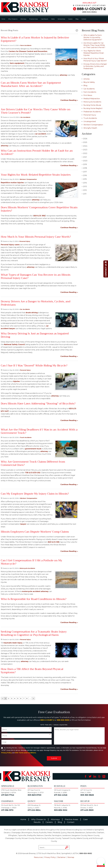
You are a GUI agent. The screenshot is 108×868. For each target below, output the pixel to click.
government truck (33, 449)
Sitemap (71, 857)
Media (53, 19)
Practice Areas (34, 19)
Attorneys (23, 19)
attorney (63, 75)
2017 (84, 172)
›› (33, 698)
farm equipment (17, 63)
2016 (84, 175)
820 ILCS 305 (54, 542)
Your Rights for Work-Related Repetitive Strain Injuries (94, 53)
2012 (84, 190)
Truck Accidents (26, 437)
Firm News (88, 95)
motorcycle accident (31, 591)
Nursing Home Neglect (93, 108)
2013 (84, 186)
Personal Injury (25, 241)
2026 (84, 139)
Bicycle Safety (89, 82)
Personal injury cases (10, 245)
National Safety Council (14, 344)
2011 (84, 194)
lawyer (12, 329)
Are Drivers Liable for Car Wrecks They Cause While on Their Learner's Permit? (94, 45)
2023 (85, 150)
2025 (84, 142)
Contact (84, 19)
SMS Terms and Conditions (25, 753)
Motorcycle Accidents (27, 568)
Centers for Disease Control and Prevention (28, 51)
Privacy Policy (6, 753)
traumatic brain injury (13, 643)
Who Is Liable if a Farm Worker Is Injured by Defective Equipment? (93, 37)
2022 (85, 153)
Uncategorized (90, 121)
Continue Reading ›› (69, 100)
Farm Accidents (26, 45)
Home (3, 19)
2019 (84, 164)
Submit (54, 758)
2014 (84, 183)
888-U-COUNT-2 (91, 9)
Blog (77, 19)
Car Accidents (25, 117)
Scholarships (61, 19)
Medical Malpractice (92, 99)
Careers (70, 19)
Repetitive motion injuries (12, 183)
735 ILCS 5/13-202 (32, 473)
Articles (86, 79)
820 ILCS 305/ (39, 216)
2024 (85, 146)
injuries (16, 381)
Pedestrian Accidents (92, 112)
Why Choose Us (13, 19)
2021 (84, 157)
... (30, 698)
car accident (40, 134)
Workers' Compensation (28, 179)
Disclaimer (61, 857)
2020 (85, 161)
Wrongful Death (90, 128)
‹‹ (2, 698)
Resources (38, 857)
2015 (84, 179)
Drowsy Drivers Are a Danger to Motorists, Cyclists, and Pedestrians (95, 66)
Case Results (44, 19)
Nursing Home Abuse (92, 105)
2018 (84, 168)
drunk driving (32, 313)
